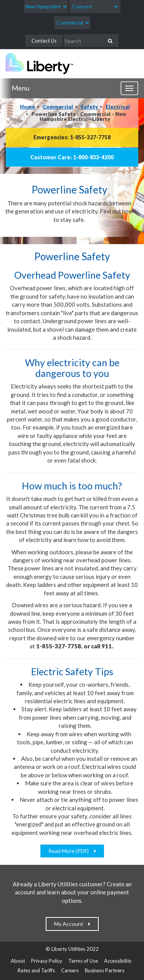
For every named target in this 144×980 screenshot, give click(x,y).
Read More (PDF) (70, 851)
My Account (70, 924)
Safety (89, 107)
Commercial (58, 107)
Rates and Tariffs (36, 970)
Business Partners (105, 970)
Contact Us (44, 41)
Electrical (118, 107)
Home (27, 107)
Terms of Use (83, 961)
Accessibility (118, 961)
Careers (70, 970)
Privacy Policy (47, 961)
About (18, 961)
